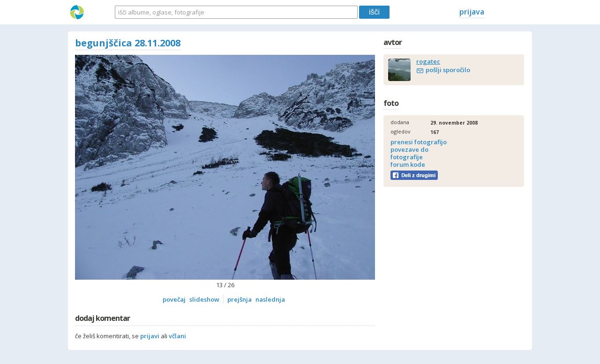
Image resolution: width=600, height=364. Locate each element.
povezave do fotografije (409, 153)
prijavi (150, 336)
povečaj (174, 299)
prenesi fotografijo (419, 142)
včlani (177, 336)
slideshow (204, 299)
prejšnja (240, 299)
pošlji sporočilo (448, 70)
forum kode (408, 164)
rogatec (428, 61)
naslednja (270, 299)
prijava (472, 12)
